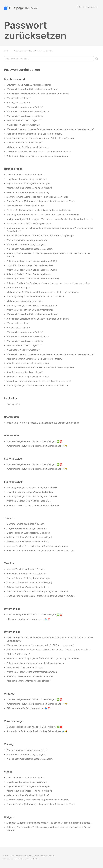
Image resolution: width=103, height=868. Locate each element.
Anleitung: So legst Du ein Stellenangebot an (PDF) (32, 261)
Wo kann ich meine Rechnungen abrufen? (27, 240)
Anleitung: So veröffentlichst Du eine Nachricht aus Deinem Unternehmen (43, 215)
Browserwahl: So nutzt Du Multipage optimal (29, 85)
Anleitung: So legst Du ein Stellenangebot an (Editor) (33, 279)
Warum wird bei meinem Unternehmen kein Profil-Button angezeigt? (40, 236)
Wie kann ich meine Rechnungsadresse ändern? (30, 249)
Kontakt (36, 859)
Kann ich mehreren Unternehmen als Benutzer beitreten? (34, 134)
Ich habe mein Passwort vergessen (24, 120)
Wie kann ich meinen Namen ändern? (25, 107)
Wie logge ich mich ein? (18, 103)
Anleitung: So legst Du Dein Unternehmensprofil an (32, 305)
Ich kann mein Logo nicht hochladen (24, 301)
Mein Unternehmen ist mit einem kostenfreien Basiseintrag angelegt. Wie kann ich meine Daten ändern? (50, 230)
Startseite (8, 51)
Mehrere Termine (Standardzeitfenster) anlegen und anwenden (37, 197)
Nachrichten (11, 417)
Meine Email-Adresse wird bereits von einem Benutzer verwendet (39, 152)
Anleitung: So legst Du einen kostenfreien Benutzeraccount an (37, 156)
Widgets (9, 817)
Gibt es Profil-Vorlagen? (18, 288)
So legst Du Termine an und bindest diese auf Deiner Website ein (39, 210)
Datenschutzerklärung (15, 859)
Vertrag (9, 744)
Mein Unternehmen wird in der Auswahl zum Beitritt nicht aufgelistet (40, 138)
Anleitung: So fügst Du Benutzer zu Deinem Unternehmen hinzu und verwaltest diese (48, 283)
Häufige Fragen (13, 169)
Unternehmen (12, 609)
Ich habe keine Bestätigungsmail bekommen (28, 147)
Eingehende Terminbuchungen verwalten (27, 179)
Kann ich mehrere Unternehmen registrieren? (29, 363)
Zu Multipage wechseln (88, 7)
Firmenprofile (13, 404)
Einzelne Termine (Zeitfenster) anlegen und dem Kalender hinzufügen (41, 201)
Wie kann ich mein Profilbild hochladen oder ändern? (33, 89)
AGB (4, 859)
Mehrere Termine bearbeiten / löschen (25, 175)
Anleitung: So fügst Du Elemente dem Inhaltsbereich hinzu (35, 297)
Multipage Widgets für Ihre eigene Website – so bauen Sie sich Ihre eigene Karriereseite (50, 219)
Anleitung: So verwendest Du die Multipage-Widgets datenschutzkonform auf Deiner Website (48, 255)
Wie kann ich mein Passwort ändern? (25, 116)
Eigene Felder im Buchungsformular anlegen (28, 184)
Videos (8, 772)
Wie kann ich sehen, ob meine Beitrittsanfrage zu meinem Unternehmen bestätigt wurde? (50, 129)
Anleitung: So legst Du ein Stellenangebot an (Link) (32, 270)
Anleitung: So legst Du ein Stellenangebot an (29, 274)
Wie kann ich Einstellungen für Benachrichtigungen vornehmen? (38, 94)
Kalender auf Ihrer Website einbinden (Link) (28, 192)
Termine (9, 518)
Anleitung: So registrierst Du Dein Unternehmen (30, 310)
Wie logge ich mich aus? (19, 98)
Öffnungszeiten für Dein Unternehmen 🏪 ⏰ (29, 619)
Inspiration (10, 398)
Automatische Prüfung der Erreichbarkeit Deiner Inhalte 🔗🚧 (37, 446)
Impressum (28, 859)
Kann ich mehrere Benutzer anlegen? (25, 143)
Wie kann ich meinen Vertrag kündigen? (26, 244)
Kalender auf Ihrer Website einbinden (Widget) (29, 188)
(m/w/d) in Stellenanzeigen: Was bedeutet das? (30, 265)
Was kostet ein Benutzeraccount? (23, 125)
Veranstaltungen (14, 721)
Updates (9, 694)
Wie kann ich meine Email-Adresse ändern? (28, 112)
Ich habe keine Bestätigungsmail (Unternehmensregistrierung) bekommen (43, 292)
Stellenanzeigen (14, 459)
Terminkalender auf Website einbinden (25, 206)
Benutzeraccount (14, 79)
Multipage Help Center (21, 8)
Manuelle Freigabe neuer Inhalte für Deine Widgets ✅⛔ (34, 441)
